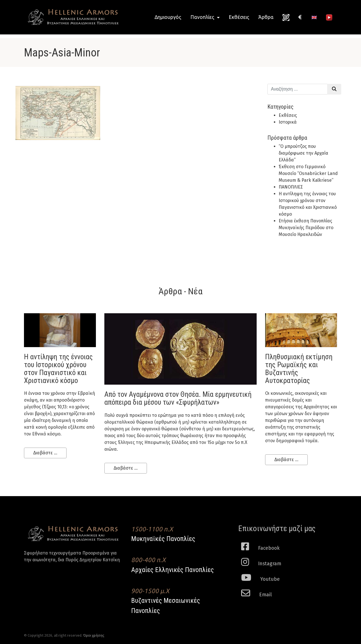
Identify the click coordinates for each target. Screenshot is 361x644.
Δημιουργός (168, 17)
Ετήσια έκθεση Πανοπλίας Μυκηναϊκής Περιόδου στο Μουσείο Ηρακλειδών (306, 228)
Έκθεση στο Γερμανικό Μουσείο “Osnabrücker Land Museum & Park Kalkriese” (308, 173)
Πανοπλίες (203, 17)
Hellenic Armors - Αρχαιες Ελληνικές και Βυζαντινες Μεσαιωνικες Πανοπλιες (73, 17)
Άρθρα (266, 17)
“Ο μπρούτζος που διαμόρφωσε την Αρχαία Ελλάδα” (303, 153)
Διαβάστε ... (45, 453)
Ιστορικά (288, 122)
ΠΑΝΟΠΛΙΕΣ (291, 187)
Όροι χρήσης (94, 635)
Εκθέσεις (239, 17)
